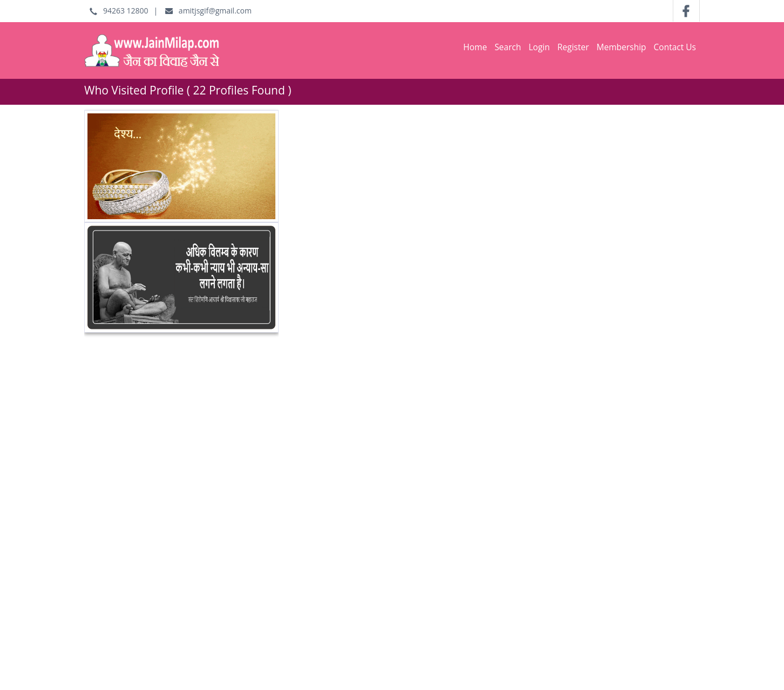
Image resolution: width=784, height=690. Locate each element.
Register (573, 47)
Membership (621, 47)
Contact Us (675, 47)
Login (539, 47)
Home (475, 47)
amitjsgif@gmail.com (208, 11)
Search (508, 47)
